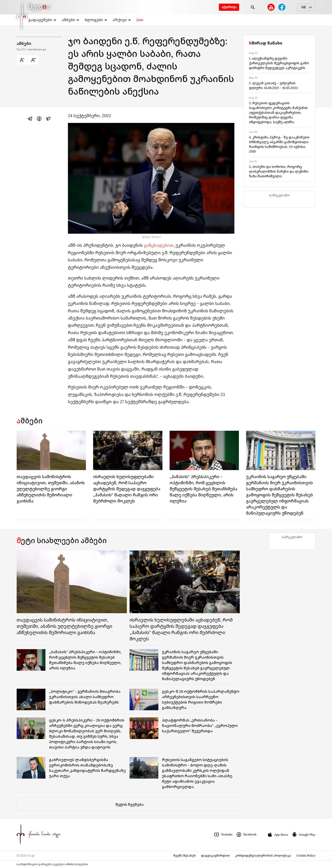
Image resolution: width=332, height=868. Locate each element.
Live (140, 20)
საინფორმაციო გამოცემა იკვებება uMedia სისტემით (52, 864)
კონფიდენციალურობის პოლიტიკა (263, 856)
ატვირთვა (229, 7)
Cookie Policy (306, 856)
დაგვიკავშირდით (215, 856)
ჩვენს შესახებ (185, 856)
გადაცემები (42, 20)
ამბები (70, 20)
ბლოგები (96, 20)
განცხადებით (159, 245)
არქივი (122, 20)
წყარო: (31, 50)
